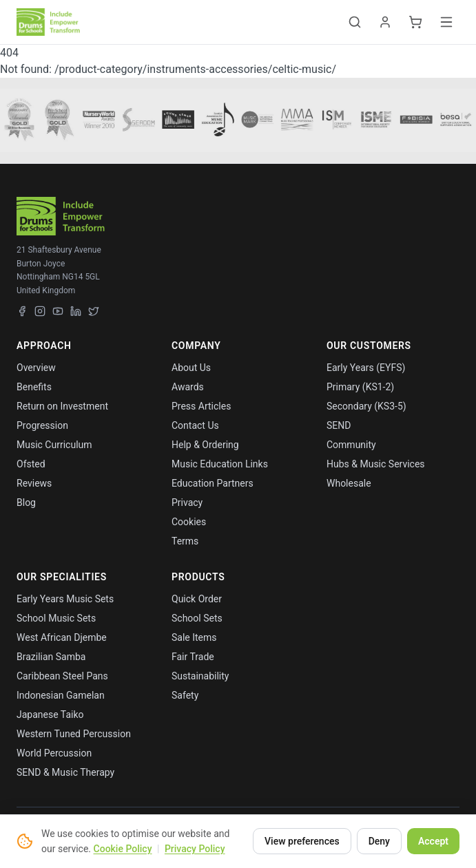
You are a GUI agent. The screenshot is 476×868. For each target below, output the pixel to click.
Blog (26, 502)
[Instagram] (40, 311)
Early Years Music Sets (65, 599)
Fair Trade (193, 657)
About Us (191, 368)
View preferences (302, 841)
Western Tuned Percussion (74, 734)
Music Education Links (220, 464)
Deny (379, 841)
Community (351, 445)
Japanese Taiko (50, 714)
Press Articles (201, 406)
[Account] (385, 22)
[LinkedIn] (76, 311)
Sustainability (200, 676)
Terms (185, 541)
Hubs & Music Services (376, 464)
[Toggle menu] (446, 22)
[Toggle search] (355, 22)
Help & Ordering (205, 445)
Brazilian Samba (51, 657)
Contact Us (195, 425)
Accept (433, 841)
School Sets (197, 618)
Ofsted (31, 464)
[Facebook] (22, 311)
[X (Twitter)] (94, 311)
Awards (188, 387)
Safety (185, 695)
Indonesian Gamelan (61, 695)
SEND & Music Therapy (65, 772)
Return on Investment (62, 406)
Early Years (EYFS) (366, 368)
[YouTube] (58, 311)
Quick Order (197, 599)
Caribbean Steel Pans (62, 676)
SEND (339, 425)
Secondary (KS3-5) (366, 406)
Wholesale (349, 483)
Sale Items (194, 637)
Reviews (34, 483)
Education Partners (213, 483)
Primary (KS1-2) (360, 387)
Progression (42, 425)
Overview (36, 368)
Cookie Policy (123, 849)
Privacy (187, 502)
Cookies (189, 522)
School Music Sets (56, 618)
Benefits (34, 387)
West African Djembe (62, 637)
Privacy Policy (195, 849)
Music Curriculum (54, 445)
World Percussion (54, 753)
